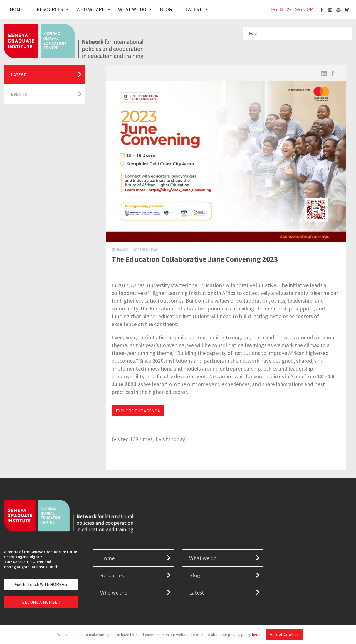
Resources (50, 9)
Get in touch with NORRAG (41, 584)
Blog (166, 9)
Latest (194, 9)
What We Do (132, 9)
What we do (203, 558)
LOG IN (275, 9)
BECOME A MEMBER (41, 602)
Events (19, 94)
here (256, 635)
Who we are (114, 592)
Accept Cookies (284, 634)
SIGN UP (304, 9)
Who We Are (91, 9)
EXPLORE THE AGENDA (138, 411)
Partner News (145, 249)
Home (16, 9)
